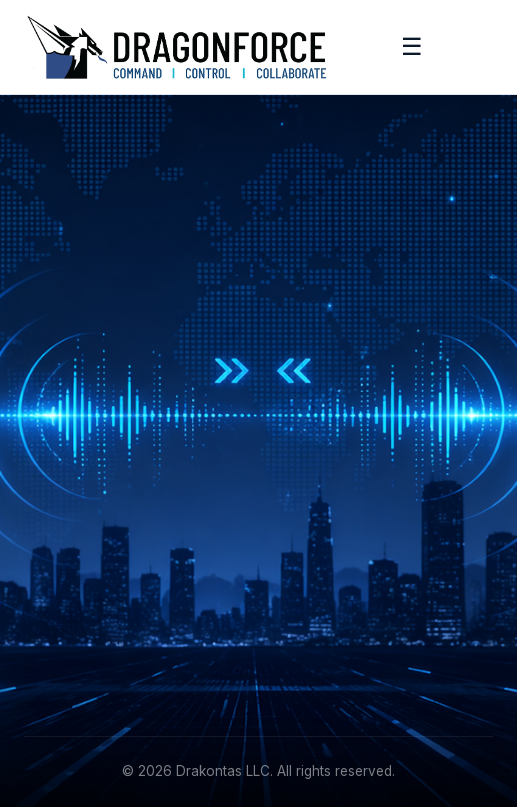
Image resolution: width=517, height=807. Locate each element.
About (44, 581)
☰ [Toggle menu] (412, 46)
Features (304, 453)
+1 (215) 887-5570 (337, 612)
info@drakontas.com (345, 581)
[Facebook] (88, 481)
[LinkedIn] (42, 481)
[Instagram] (133, 481)
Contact (50, 674)
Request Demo (326, 484)
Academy (56, 612)
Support (51, 643)
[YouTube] (179, 481)
